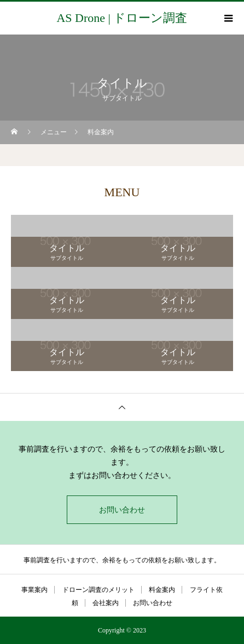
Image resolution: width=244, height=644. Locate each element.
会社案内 (106, 603)
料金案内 (162, 590)
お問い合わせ (122, 510)
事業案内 (34, 590)
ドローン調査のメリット (98, 590)
